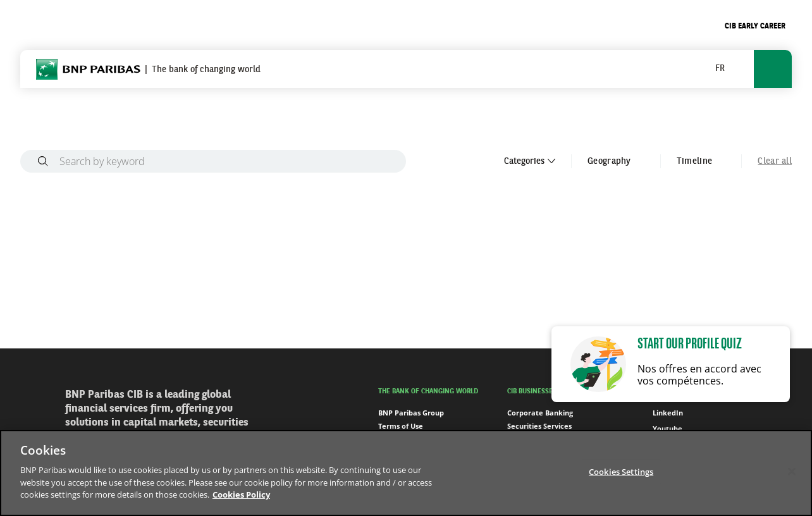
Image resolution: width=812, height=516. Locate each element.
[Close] (792, 471)
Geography (616, 161)
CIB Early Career (755, 27)
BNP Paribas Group (411, 413)
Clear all (775, 161)
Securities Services (539, 426)
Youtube (661, 429)
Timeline (701, 161)
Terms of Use (401, 426)
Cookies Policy (241, 494)
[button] (725, 69)
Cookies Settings (621, 471)
